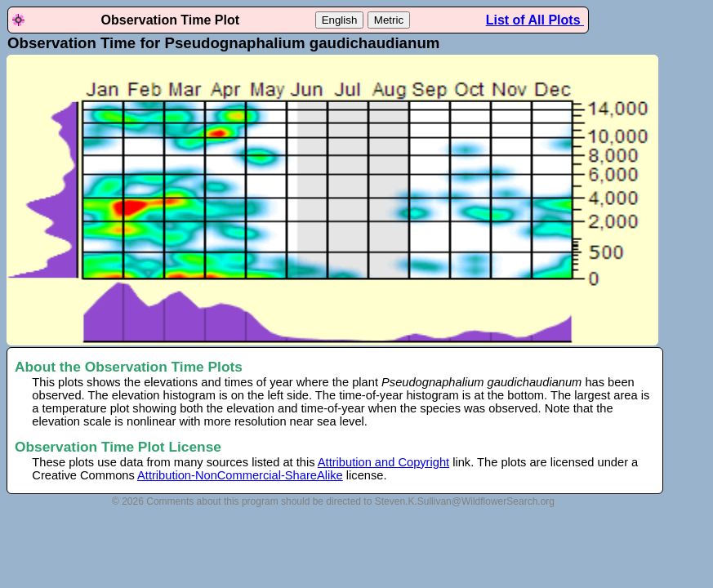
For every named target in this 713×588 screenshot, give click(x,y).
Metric (389, 20)
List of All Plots (535, 20)
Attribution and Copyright (383, 462)
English (340, 20)
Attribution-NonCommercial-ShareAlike (240, 475)
